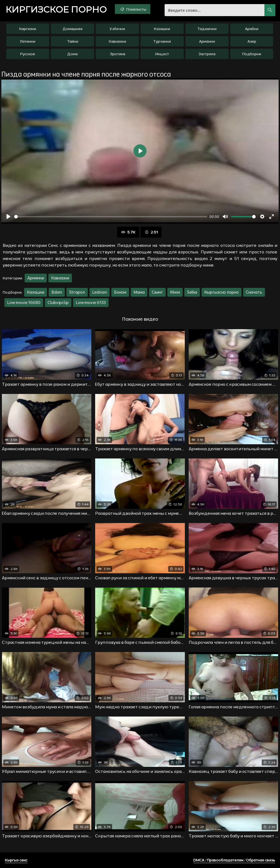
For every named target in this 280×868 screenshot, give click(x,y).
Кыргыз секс (16, 860)
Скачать (254, 292)
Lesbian (100, 292)
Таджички (207, 29)
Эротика (117, 54)
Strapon (77, 292)
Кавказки (117, 41)
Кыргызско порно (221, 292)
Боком (120, 292)
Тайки (73, 41)
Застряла (207, 54)
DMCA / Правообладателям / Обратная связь (234, 860)
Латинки (28, 41)
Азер (252, 41)
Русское (28, 54)
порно (56, 10)
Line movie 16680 (24, 303)
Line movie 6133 (91, 303)
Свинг (157, 292)
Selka (192, 292)
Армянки (207, 41)
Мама (139, 292)
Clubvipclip (58, 303)
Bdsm (57, 292)
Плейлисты (133, 9)
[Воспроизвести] (8, 217)
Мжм (175, 292)
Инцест (162, 54)
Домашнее (73, 29)
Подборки (252, 54)
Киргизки (28, 29)
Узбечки (117, 29)
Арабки (252, 29)
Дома (72, 54)
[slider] (111, 217)
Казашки (162, 29)
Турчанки (162, 41)
